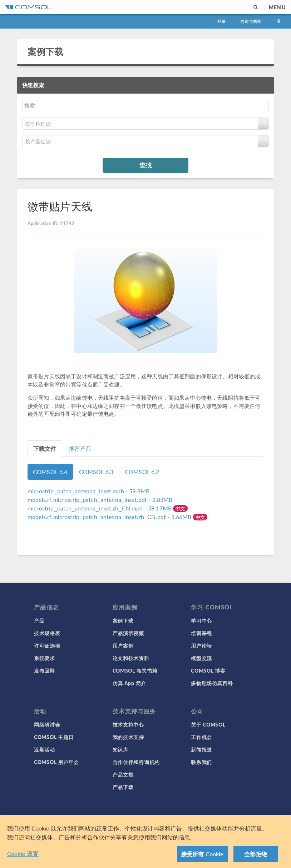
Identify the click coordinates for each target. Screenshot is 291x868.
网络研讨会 (47, 724)
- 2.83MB (100, 500)
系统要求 (45, 658)
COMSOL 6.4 (50, 472)
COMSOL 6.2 (142, 472)
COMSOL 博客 (208, 670)
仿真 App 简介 (129, 683)
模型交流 (201, 658)
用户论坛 (201, 645)
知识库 (120, 749)
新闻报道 (201, 749)
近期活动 (45, 749)
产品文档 (123, 774)
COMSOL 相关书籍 (135, 670)
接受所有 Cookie (202, 854)
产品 (39, 620)
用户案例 (123, 645)
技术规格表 (47, 633)
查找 (145, 165)
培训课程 (201, 633)
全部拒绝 (256, 854)
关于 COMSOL (208, 724)
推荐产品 (80, 448)
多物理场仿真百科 (212, 683)
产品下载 (123, 787)
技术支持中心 (128, 724)
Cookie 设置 (23, 854)
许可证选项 (47, 645)
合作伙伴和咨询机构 (136, 762)
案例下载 (46, 51)
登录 (222, 21)
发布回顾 (45, 670)
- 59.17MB (100, 508)
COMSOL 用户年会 (56, 762)
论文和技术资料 (131, 658)
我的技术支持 (128, 737)
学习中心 (201, 620)
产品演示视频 (128, 633)
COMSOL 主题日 (54, 737)
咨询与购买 (251, 21)
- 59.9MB (88, 491)
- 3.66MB (110, 517)
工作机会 (201, 737)
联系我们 (201, 762)
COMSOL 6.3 (96, 472)
